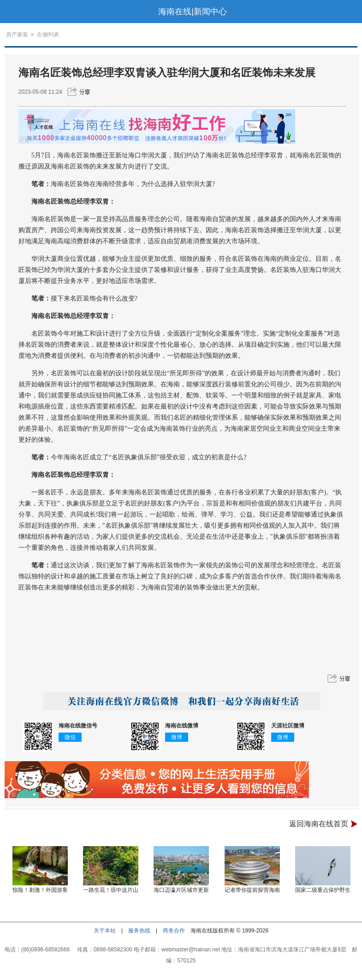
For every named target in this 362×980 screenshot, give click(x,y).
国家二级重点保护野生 (323, 890)
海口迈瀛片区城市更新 (181, 890)
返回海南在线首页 (319, 824)
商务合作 (174, 931)
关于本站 (105, 931)
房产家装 (17, 35)
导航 (11, 12)
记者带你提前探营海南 (252, 890)
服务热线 (139, 931)
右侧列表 (48, 35)
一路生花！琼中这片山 (111, 890)
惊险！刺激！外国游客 (40, 890)
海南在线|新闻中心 (193, 12)
